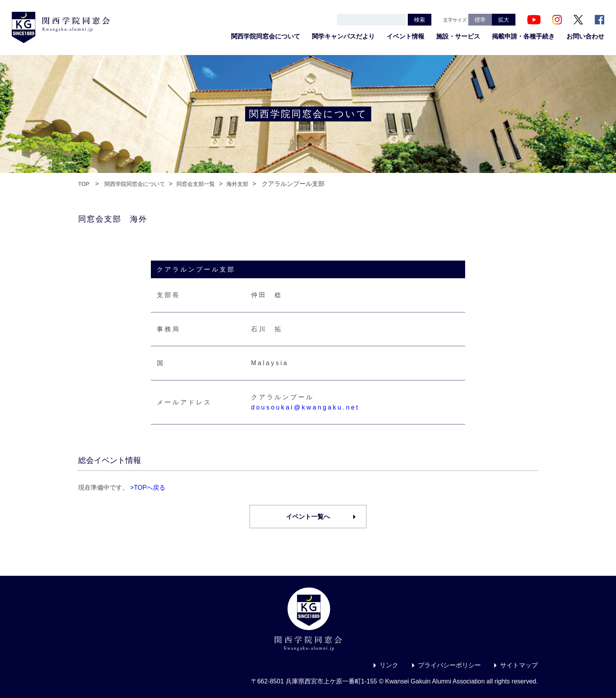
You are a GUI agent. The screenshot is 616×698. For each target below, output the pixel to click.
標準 (480, 20)
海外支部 (237, 184)
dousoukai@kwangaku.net (305, 407)
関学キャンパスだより (343, 36)
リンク (389, 665)
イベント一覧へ (308, 517)
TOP (84, 184)
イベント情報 (405, 36)
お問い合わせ (585, 36)
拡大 (504, 20)
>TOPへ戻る (148, 488)
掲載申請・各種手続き (523, 36)
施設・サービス (458, 36)
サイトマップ (519, 665)
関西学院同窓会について (266, 36)
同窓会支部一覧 (196, 184)
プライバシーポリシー (449, 665)
